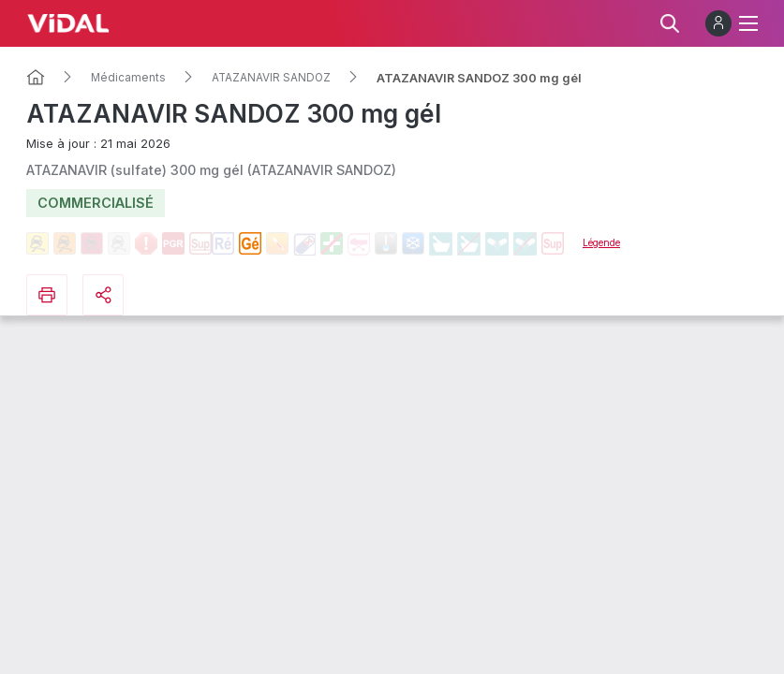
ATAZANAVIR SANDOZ (271, 78)
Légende (601, 242)
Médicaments (128, 78)
